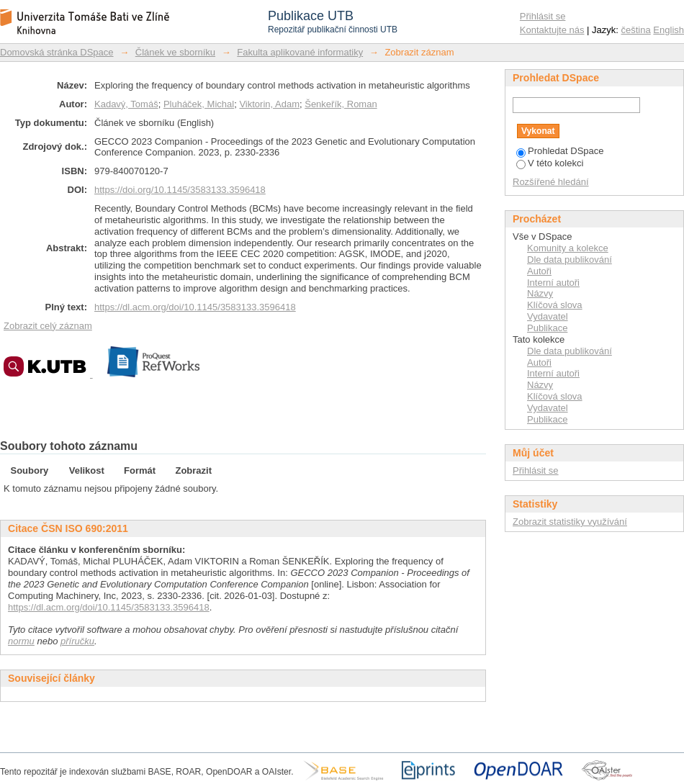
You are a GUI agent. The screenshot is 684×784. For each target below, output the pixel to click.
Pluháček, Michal (199, 104)
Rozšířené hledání (551, 182)
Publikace (547, 328)
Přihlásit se (543, 16)
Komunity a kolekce (568, 248)
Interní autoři (553, 283)
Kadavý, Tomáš (126, 104)
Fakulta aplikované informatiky (300, 52)
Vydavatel (548, 316)
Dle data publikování (570, 260)
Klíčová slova (555, 305)
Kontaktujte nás (552, 30)
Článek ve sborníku (175, 52)
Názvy (540, 293)
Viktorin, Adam (269, 104)
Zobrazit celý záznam (48, 326)
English (669, 30)
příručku (77, 641)
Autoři (539, 271)
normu (21, 641)
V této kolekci (550, 163)
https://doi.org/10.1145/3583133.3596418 (180, 190)
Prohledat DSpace (560, 151)
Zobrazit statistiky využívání (570, 522)
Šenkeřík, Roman (341, 104)
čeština (636, 30)
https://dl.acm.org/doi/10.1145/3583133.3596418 (195, 307)
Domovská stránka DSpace (57, 52)
